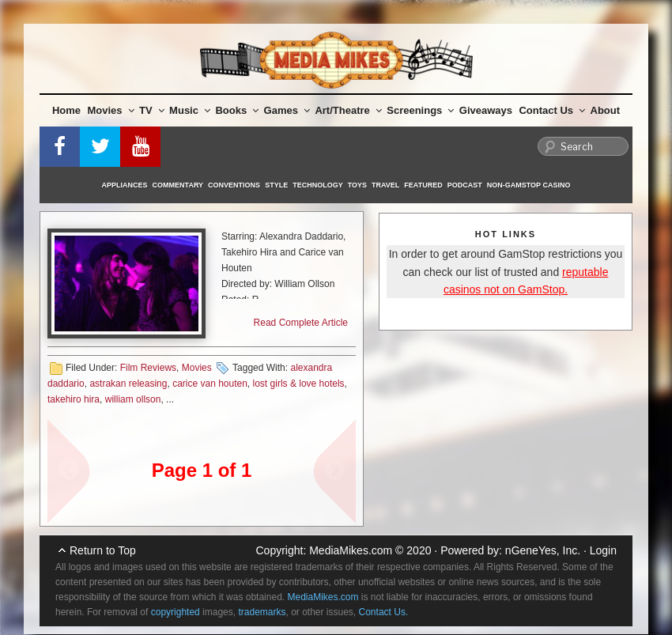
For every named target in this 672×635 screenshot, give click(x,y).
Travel (385, 185)
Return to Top (103, 550)
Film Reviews (148, 368)
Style (276, 185)
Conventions (234, 185)
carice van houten (210, 384)
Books (237, 110)
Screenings (420, 110)
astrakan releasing (128, 384)
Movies (111, 110)
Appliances (125, 185)
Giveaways (486, 110)
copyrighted (176, 612)
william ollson (133, 399)
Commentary (178, 185)
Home (66, 110)
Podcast (465, 185)
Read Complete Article (301, 323)
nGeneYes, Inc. (543, 550)
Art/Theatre (348, 110)
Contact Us (552, 110)
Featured (423, 185)
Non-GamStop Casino (529, 185)
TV (152, 110)
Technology (318, 185)
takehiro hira (74, 399)
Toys (357, 185)
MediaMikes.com (351, 550)
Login (603, 550)
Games (287, 110)
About (606, 110)
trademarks (262, 612)
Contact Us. (384, 612)
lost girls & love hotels (299, 384)
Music (190, 110)
